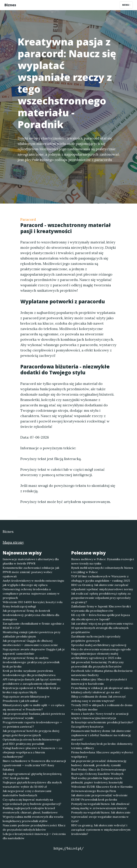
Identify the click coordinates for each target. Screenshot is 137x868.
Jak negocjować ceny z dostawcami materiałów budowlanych (27, 793)
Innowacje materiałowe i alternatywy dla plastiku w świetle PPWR (31, 561)
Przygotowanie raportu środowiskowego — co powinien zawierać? (32, 724)
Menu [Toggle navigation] (126, 5)
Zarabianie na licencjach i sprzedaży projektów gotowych (96, 639)
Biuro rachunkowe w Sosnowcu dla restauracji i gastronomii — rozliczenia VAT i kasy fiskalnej (34, 765)
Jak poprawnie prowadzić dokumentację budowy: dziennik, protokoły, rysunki (99, 763)
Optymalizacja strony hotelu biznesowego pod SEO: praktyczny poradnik (31, 742)
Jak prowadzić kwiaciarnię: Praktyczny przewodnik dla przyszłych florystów (97, 664)
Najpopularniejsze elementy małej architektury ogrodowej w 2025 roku (96, 656)
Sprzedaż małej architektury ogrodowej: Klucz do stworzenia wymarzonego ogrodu (101, 647)
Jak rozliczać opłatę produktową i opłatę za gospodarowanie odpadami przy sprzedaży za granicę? (101, 598)
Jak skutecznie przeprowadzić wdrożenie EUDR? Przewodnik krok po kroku (99, 797)
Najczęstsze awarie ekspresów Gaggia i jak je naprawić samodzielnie (34, 651)
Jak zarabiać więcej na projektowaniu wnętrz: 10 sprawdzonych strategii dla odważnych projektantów (102, 628)
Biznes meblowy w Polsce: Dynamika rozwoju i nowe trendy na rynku (103, 561)
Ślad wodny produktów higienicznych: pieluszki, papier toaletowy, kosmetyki (97, 780)
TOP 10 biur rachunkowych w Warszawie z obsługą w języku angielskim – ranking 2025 (101, 578)
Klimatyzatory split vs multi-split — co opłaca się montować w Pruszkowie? (34, 707)
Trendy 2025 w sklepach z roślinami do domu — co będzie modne (102, 707)
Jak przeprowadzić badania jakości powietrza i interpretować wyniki (34, 716)
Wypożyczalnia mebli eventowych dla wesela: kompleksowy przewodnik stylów (33, 819)
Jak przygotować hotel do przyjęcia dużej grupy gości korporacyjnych (31, 733)
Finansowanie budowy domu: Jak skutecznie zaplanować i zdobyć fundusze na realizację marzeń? (101, 735)
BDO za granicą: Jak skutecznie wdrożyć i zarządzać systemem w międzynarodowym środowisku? (101, 830)
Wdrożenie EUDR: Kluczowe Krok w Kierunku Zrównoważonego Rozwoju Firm (102, 789)
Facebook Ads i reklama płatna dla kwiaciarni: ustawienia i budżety (102, 673)
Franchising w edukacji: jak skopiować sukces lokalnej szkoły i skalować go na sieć (102, 690)
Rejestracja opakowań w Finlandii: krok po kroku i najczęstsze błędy (31, 690)
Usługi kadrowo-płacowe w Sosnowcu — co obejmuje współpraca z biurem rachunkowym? (32, 752)
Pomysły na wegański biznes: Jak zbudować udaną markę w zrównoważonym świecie (100, 806)
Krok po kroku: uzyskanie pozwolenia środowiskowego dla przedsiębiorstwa (29, 673)
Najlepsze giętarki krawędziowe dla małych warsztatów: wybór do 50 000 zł (32, 784)
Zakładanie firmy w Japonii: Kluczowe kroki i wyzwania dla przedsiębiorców (101, 608)
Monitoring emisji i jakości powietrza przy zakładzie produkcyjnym (31, 634)
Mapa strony (13, 542)
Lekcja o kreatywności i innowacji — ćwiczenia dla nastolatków (34, 836)
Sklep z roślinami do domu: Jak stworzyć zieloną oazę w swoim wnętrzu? (99, 699)
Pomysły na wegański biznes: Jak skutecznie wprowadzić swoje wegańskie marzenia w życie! (101, 817)
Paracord (28, 219)
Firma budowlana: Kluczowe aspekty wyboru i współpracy (102, 754)
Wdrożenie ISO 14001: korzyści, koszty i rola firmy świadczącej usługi (33, 604)
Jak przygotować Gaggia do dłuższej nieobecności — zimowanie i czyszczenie (30, 643)
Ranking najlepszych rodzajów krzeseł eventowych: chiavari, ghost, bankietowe (30, 810)
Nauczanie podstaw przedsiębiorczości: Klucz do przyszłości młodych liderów (34, 827)
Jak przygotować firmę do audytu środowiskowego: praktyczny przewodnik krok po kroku (31, 662)
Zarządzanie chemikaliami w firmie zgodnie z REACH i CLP (33, 626)
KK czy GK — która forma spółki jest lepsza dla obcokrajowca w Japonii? (101, 617)
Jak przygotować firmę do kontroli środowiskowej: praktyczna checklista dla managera (31, 615)
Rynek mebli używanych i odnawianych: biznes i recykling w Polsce (102, 570)
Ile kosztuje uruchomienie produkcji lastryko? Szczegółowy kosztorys (102, 724)
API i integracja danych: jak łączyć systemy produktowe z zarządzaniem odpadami (32, 681)
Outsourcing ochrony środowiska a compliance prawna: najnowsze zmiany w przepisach (31, 593)
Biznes (10, 5)
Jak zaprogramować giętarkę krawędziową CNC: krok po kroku (32, 776)
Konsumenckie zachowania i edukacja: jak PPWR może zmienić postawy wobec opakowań (31, 572)
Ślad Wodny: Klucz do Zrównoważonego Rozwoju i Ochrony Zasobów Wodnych (99, 772)
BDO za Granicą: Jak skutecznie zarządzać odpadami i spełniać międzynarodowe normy (102, 587)
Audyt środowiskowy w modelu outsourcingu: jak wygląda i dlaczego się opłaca (34, 583)
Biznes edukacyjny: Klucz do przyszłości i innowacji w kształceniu (99, 681)
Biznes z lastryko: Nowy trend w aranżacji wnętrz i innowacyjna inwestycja (100, 716)
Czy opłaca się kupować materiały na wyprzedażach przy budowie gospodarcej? (32, 802)
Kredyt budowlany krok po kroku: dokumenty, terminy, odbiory (102, 746)
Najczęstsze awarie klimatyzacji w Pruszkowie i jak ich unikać (26, 699)
